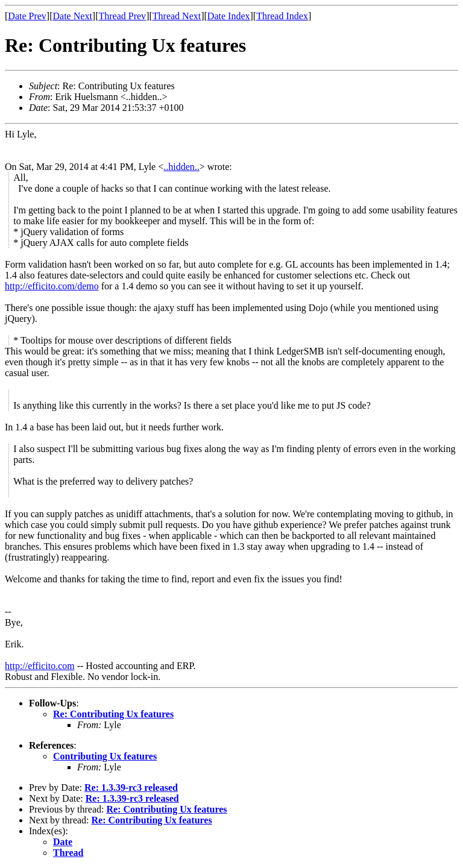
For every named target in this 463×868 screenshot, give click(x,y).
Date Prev (27, 16)
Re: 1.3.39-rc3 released (131, 788)
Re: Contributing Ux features (113, 714)
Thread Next (177, 16)
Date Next (73, 16)
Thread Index (282, 16)
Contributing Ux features (105, 756)
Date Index (229, 16)
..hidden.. (181, 167)
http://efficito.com (40, 666)
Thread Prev (122, 16)
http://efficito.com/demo (52, 286)
